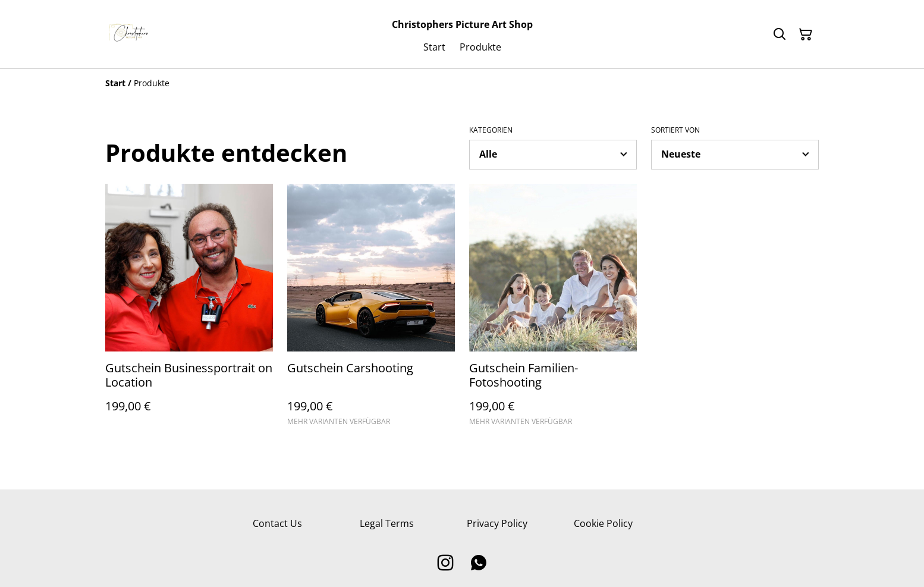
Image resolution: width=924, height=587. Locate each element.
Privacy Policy (497, 523)
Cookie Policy (603, 523)
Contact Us (277, 523)
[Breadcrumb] (462, 83)
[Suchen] (780, 34)
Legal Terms (387, 523)
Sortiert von (675, 130)
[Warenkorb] (806, 34)
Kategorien (491, 130)
